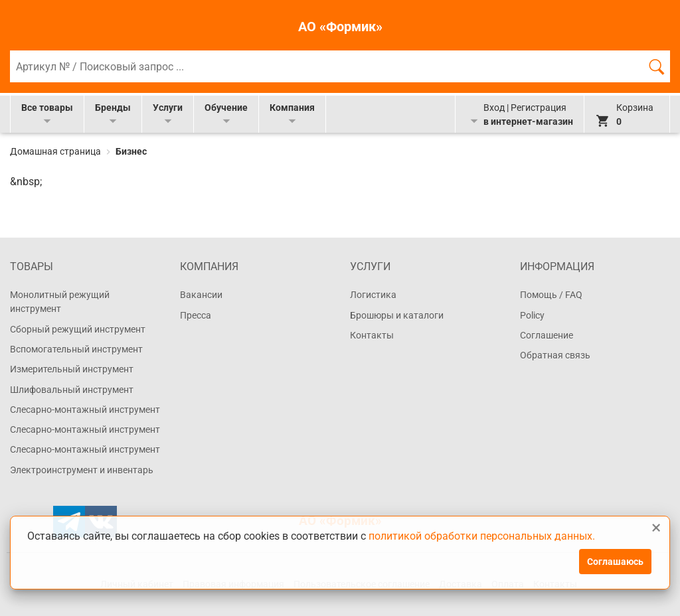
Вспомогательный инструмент (76, 349)
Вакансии (201, 295)
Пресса (196, 315)
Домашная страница (56, 151)
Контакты (372, 335)
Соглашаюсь (615, 562)
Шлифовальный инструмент (72, 390)
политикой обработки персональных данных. (482, 536)
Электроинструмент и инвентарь (82, 470)
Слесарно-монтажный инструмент (85, 410)
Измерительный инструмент (72, 369)
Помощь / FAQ (551, 295)
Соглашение (547, 335)
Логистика (373, 295)
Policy (532, 315)
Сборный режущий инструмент (78, 329)
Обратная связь (555, 355)
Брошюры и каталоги (397, 315)
